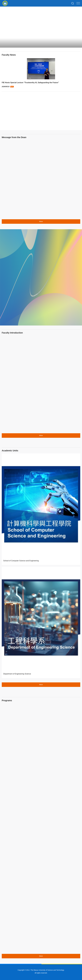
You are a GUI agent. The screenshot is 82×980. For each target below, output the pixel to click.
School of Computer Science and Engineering (21, 561)
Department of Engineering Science (17, 674)
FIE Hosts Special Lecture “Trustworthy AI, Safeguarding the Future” (30, 83)
